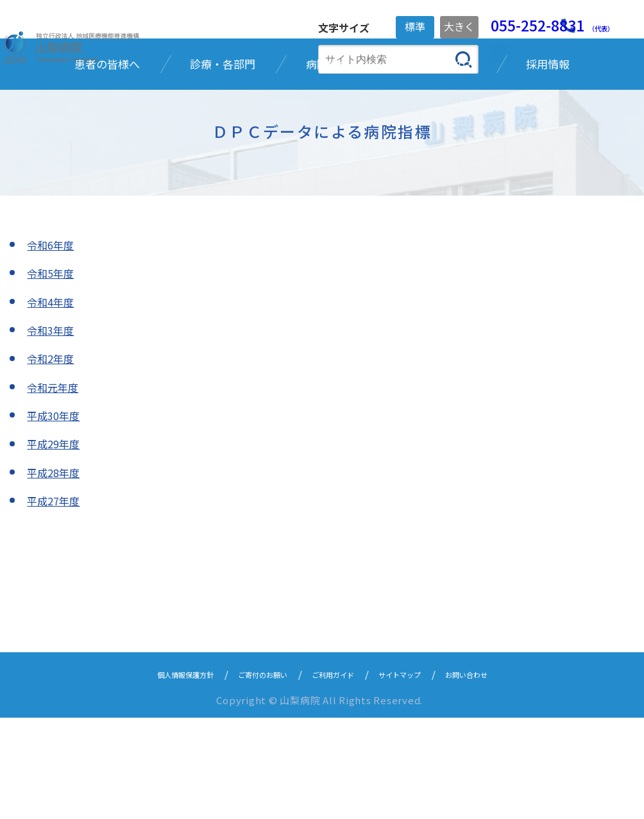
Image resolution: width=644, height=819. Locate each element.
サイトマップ (419, 775)
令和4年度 (53, 403)
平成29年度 (56, 545)
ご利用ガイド (337, 775)
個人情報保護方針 (153, 775)
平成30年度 (56, 516)
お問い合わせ (501, 775)
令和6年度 (53, 346)
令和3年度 (53, 431)
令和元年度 (56, 488)
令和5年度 (53, 374)
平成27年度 (56, 602)
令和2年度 (53, 459)
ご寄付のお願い (250, 775)
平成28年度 (56, 573)
